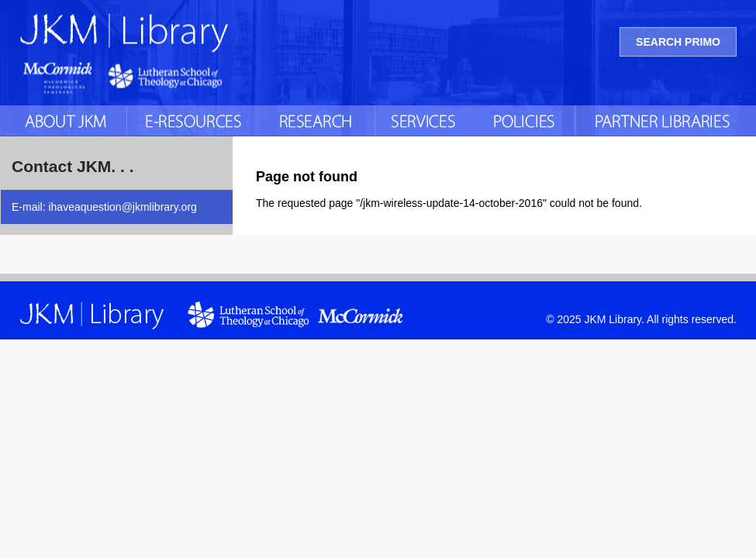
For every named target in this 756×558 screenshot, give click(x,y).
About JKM (63, 121)
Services (426, 121)
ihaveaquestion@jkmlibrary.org (122, 207)
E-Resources (193, 121)
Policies (526, 121)
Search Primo (678, 42)
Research (318, 121)
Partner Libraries (666, 121)
